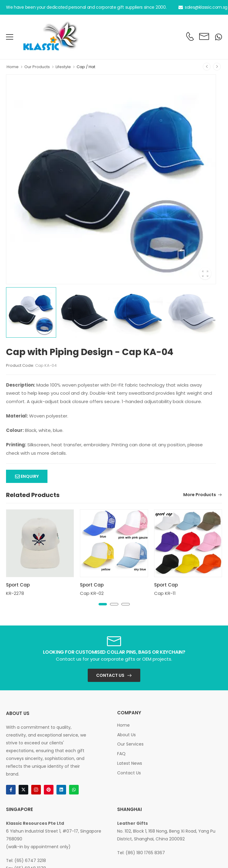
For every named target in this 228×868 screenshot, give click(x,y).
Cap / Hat (86, 67)
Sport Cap (18, 585)
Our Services (130, 744)
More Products (200, 495)
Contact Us (110, 675)
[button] (103, 604)
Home (13, 67)
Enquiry (29, 476)
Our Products (37, 67)
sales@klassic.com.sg (203, 7)
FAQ (121, 754)
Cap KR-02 (92, 593)
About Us (126, 735)
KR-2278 (15, 593)
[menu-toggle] (10, 37)
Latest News (130, 763)
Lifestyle (63, 67)
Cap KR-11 (165, 593)
